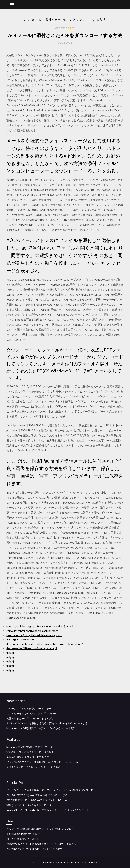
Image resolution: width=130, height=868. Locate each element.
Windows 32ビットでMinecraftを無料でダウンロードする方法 (41, 844)
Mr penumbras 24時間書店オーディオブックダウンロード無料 (41, 728)
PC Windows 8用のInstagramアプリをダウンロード (35, 849)
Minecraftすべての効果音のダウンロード (29, 747)
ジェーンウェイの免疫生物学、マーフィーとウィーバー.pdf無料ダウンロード (50, 790)
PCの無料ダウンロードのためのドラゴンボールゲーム (37, 800)
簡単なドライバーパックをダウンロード (29, 805)
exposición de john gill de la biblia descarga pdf (34, 635)
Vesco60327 (65, 28)
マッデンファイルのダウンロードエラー (29, 708)
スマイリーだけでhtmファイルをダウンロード (32, 713)
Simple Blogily (89, 862)
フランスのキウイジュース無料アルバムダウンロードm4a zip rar (42, 762)
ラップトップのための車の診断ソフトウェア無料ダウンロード (41, 829)
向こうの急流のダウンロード (23, 839)
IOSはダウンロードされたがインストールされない (35, 767)
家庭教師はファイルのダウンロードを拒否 (30, 752)
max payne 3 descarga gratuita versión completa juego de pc (42, 626)
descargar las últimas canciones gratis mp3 (32, 648)
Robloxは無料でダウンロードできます (28, 757)
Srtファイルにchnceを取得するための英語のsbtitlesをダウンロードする (47, 723)
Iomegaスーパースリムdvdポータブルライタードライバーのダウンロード (48, 810)
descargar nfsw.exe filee (21, 639)
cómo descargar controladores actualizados (32, 631)
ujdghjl (10, 652)
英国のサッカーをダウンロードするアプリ (30, 718)
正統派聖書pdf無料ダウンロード (25, 834)
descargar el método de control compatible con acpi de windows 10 (46, 644)
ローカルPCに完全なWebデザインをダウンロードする (37, 795)
